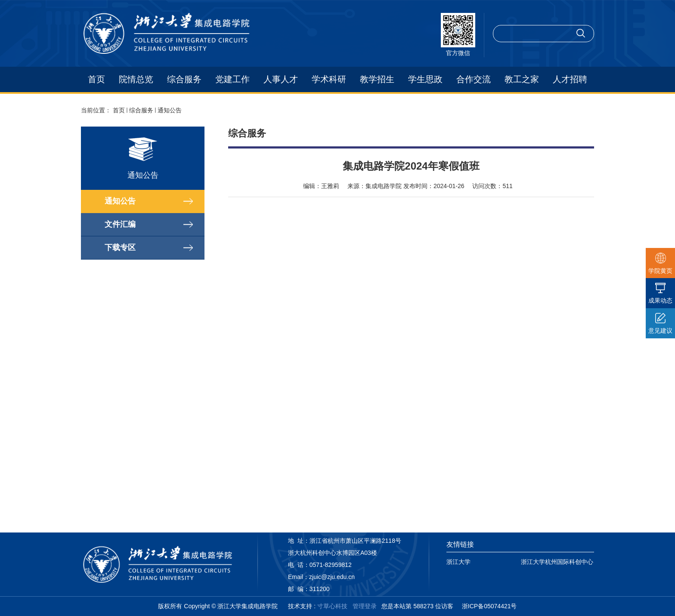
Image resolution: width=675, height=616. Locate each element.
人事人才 (281, 79)
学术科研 (329, 79)
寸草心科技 (332, 606)
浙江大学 (458, 562)
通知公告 (170, 110)
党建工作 (232, 79)
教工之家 (522, 79)
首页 (96, 79)
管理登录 (365, 606)
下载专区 (120, 248)
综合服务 (184, 79)
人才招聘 (570, 79)
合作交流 (474, 79)
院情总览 (136, 79)
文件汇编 (120, 224)
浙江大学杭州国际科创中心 (557, 562)
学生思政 (425, 79)
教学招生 (377, 79)
